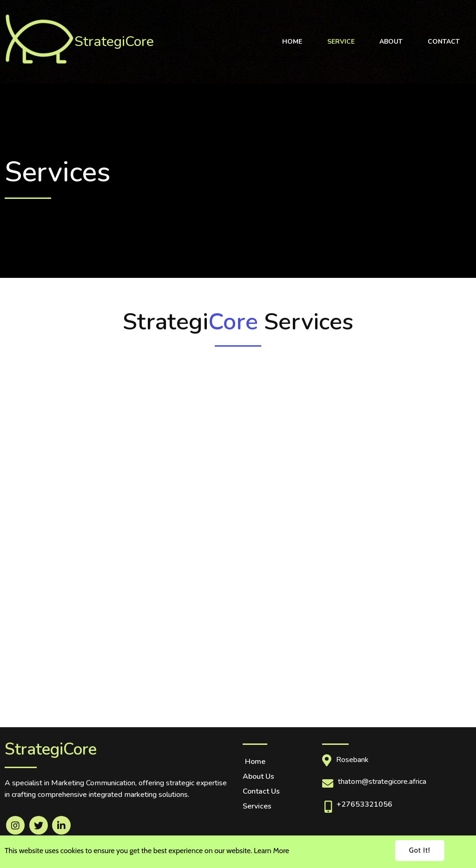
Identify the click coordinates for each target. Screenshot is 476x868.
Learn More (271, 851)
